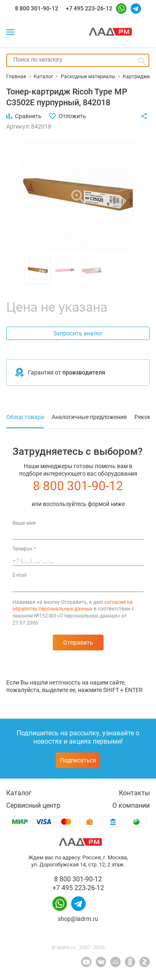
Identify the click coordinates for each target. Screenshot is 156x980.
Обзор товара (25, 417)
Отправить (78, 643)
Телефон (24, 549)
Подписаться (78, 760)
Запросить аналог (78, 333)
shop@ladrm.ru (78, 919)
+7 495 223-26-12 (89, 8)
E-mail (20, 575)
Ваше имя (24, 523)
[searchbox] (78, 60)
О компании (131, 805)
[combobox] (78, 60)
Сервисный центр (33, 805)
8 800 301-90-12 (37, 8)
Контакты (134, 793)
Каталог (19, 793)
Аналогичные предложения (89, 417)
